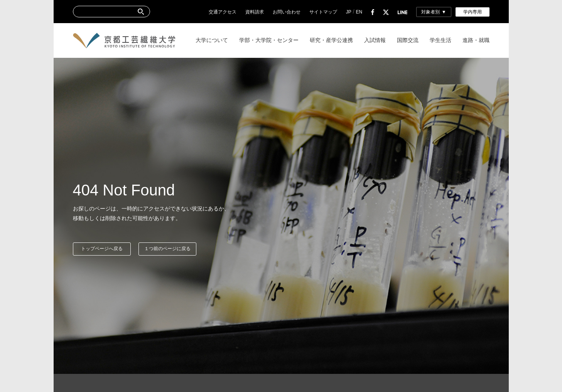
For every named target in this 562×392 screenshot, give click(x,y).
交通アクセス (223, 12)
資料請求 (255, 12)
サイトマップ (323, 12)
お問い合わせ (287, 12)
